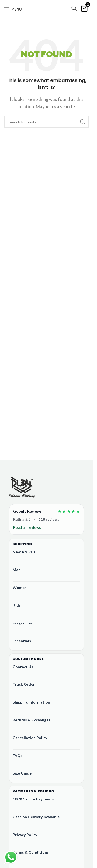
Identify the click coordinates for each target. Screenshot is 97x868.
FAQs (18, 756)
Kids (17, 605)
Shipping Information (31, 702)
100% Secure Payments (33, 799)
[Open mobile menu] (13, 9)
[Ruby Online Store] (22, 488)
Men (17, 570)
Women (20, 588)
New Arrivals (24, 552)
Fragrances (23, 623)
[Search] (74, 8)
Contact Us (23, 667)
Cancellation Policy (30, 738)
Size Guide (22, 773)
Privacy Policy (25, 835)
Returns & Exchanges (32, 720)
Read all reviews (27, 527)
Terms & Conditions (31, 852)
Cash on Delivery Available (36, 817)
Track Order (24, 684)
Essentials (22, 641)
